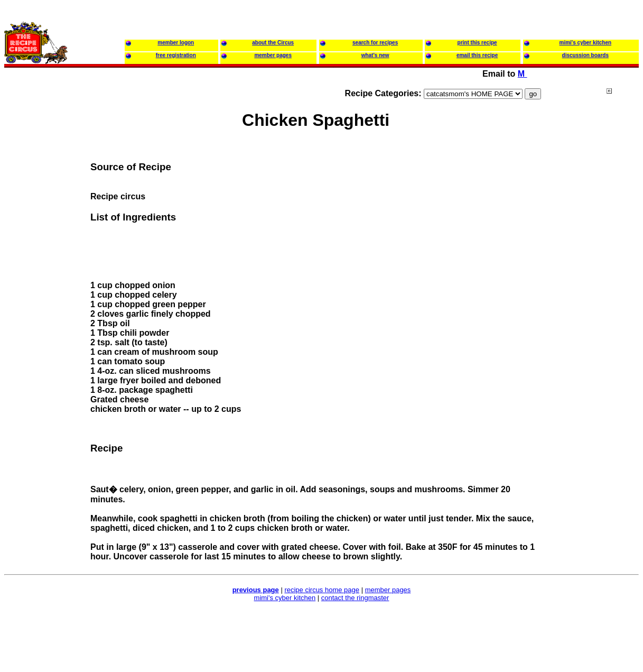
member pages (388, 590)
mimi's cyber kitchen (285, 598)
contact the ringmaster (355, 598)
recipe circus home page (322, 590)
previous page (256, 590)
